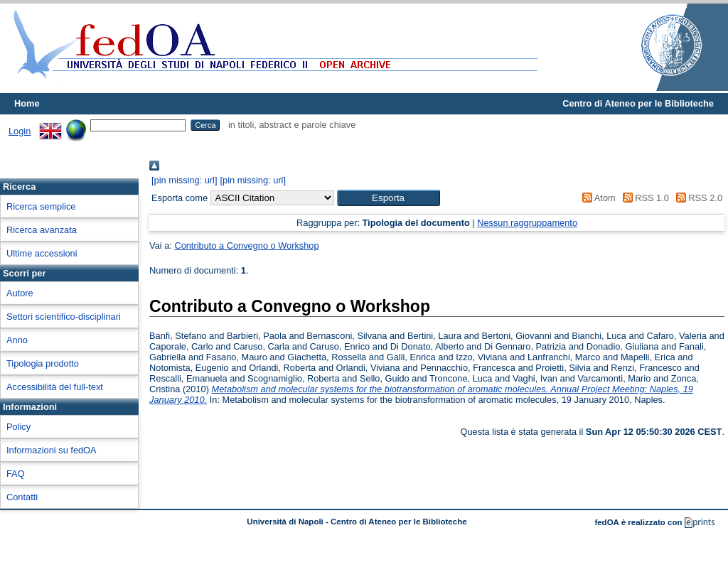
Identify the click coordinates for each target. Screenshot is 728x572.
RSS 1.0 (643, 198)
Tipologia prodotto (43, 363)
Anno (17, 340)
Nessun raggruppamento (527, 223)
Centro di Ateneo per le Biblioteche (638, 103)
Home (27, 103)
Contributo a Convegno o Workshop (246, 245)
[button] (389, 198)
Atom (597, 198)
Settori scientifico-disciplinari (64, 317)
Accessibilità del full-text (55, 387)
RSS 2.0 (697, 198)
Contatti (22, 497)
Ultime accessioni (42, 253)
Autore (20, 293)
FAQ (16, 474)
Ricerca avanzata (42, 230)
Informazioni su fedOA (52, 450)
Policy (18, 427)
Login (20, 131)
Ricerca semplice (41, 206)
